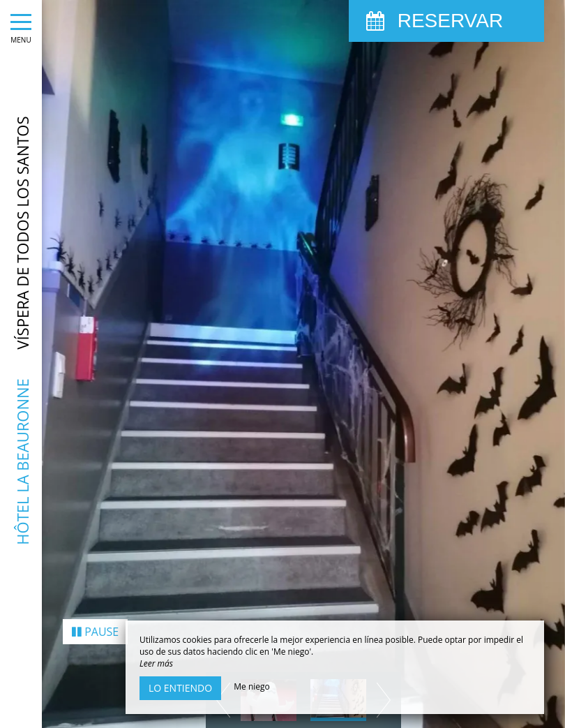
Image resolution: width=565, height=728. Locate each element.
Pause (95, 602)
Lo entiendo (180, 688)
